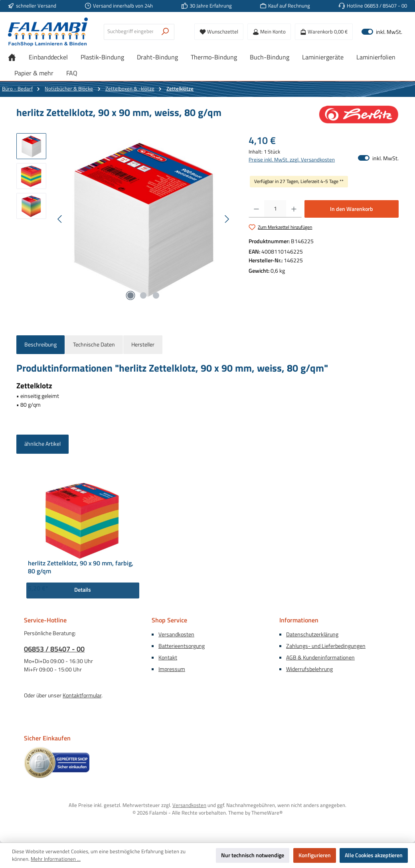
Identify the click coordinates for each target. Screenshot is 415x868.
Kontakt (168, 657)
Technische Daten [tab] (94, 344)
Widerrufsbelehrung (309, 669)
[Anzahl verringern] (256, 209)
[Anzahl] (275, 209)
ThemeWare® (267, 813)
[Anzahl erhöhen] (294, 209)
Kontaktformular (82, 695)
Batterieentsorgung (182, 646)
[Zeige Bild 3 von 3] (156, 295)
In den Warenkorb (352, 209)
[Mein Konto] (269, 32)
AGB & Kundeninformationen (320, 657)
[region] (125, 219)
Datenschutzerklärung (312, 634)
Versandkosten (176, 634)
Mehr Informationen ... (56, 859)
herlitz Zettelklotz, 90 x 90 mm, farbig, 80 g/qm (81, 567)
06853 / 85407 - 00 (54, 649)
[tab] (41, 345)
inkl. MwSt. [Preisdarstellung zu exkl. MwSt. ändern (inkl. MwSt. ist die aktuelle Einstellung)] (382, 32)
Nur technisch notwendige (253, 855)
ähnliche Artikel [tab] (42, 444)
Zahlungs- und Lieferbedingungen (326, 646)
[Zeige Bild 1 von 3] (130, 295)
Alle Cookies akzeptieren (374, 855)
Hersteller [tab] (143, 344)
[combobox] (130, 32)
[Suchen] (165, 32)
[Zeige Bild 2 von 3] (143, 295)
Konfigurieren (315, 855)
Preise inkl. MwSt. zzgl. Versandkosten (292, 160)
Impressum (172, 669)
